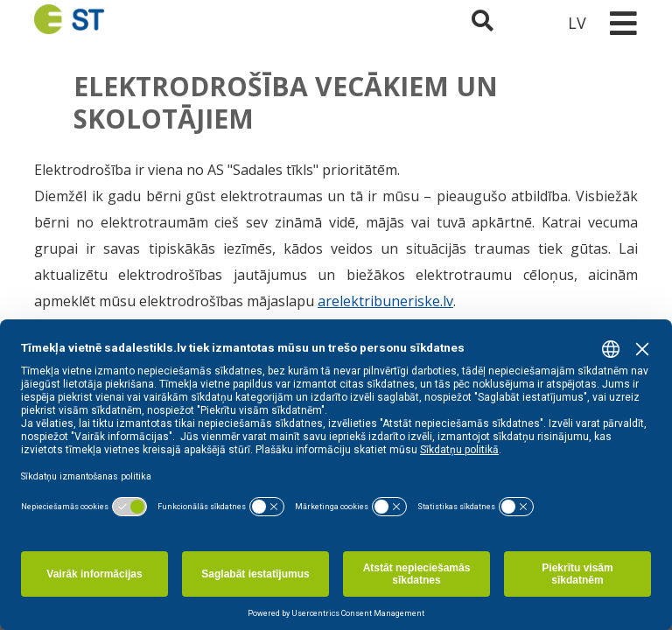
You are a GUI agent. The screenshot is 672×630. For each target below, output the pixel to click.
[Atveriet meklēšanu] (483, 23)
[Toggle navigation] (623, 23)
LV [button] (577, 23)
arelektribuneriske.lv (385, 301)
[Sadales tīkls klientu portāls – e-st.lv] (529, 23)
